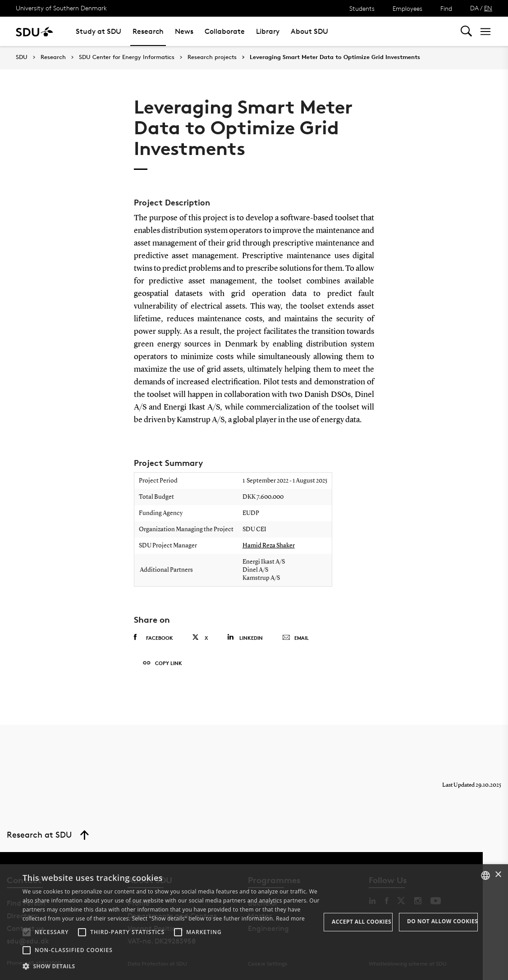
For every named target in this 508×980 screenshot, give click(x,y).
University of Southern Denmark (61, 8)
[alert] (254, 922)
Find (446, 8)
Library (268, 31)
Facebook (153, 638)
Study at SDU (98, 31)
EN (488, 8)
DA (474, 8)
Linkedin (245, 637)
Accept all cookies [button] (362, 922)
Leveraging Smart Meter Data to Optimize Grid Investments (335, 57)
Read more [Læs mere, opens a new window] (290, 918)
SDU (22, 57)
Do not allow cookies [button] (442, 921)
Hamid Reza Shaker (269, 546)
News (184, 31)
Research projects (212, 57)
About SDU (309, 31)
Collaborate (225, 31)
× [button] (498, 875)
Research (148, 31)
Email (295, 638)
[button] (27, 932)
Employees (407, 8)
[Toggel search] (466, 31)
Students (362, 8)
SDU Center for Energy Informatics (127, 57)
